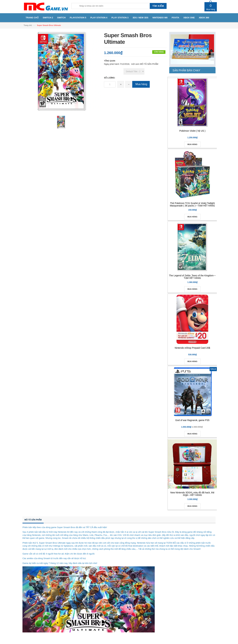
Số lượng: (110, 78)
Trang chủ (28, 25)
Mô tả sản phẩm (33, 520)
